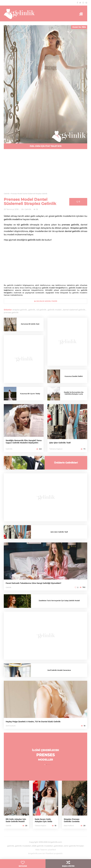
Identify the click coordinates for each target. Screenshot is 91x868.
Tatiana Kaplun (56, 449)
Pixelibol (49, 853)
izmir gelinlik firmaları (74, 846)
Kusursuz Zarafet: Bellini (74, 376)
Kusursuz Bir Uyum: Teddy (30, 394)
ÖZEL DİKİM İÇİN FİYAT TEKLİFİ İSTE (46, 146)
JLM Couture (11, 726)
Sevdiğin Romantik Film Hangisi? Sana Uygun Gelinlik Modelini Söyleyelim (24, 442)
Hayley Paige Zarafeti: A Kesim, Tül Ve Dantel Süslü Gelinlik (33, 722)
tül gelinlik (41, 310)
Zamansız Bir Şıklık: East (30, 324)
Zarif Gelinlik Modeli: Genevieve (59, 670)
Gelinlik (9, 449)
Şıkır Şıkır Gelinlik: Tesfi (60, 443)
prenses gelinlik (11, 313)
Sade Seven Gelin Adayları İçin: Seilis (43, 820)
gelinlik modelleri (23, 846)
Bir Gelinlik (26, 209)
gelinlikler (58, 846)
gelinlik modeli (55, 310)
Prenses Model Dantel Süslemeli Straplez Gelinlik (30, 202)
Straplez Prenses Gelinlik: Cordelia (72, 820)
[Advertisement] (45, 172)
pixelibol (52, 850)
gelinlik (32, 310)
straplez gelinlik (20, 310)
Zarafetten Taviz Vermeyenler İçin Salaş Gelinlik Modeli (59, 601)
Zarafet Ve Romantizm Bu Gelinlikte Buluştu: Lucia (74, 393)
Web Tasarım (41, 850)
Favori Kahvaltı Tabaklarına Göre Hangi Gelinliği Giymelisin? (33, 583)
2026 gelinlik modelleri (42, 846)
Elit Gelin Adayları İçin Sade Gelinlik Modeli (16, 820)
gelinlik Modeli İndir (46, 301)
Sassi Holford (69, 826)
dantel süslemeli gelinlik (74, 310)
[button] (45, 765)
